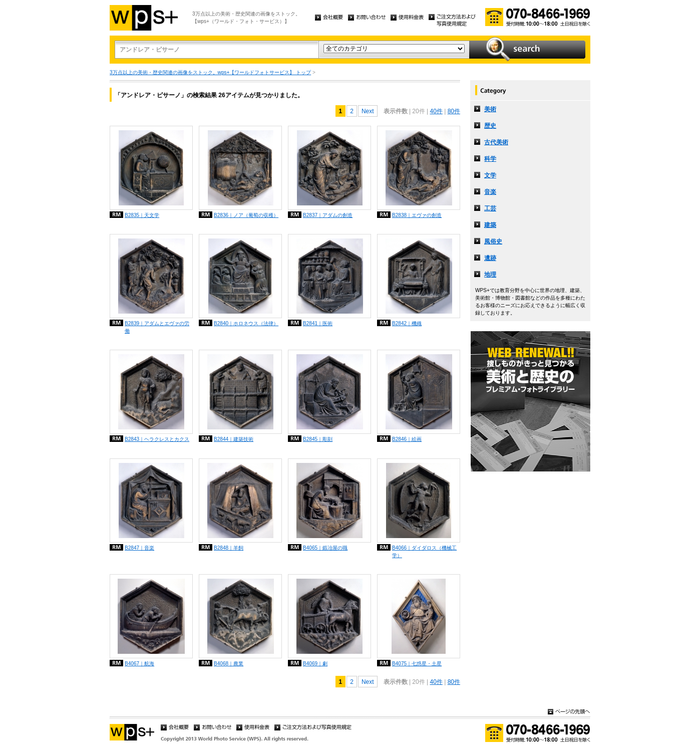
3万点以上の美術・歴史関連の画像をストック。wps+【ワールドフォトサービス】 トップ (210, 72)
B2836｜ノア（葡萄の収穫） (246, 215)
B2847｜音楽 (139, 548)
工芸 (490, 208)
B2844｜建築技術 (234, 439)
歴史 (490, 126)
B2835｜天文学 (142, 215)
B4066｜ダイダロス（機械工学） (424, 552)
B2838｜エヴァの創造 (417, 215)
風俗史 (493, 241)
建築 (490, 225)
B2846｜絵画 (407, 439)
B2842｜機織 (407, 323)
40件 (436, 111)
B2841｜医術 (318, 323)
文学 (490, 175)
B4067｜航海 (139, 664)
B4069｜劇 (315, 664)
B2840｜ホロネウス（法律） (246, 323)
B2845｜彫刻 (318, 439)
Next (368, 111)
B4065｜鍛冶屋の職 (325, 548)
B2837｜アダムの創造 (328, 215)
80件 (454, 111)
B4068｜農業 (229, 664)
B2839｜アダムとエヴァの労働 (157, 327)
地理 (490, 275)
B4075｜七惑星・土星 (417, 664)
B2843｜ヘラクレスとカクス (157, 439)
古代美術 (496, 142)
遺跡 (490, 258)
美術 (490, 109)
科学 (490, 159)
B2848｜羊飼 (229, 548)
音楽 (490, 192)
